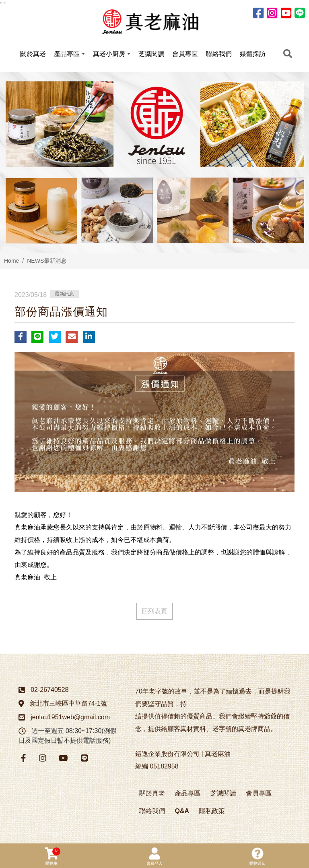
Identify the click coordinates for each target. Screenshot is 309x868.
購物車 (53, 857)
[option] (154, 164)
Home (11, 263)
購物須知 (257, 857)
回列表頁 (154, 614)
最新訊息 (64, 296)
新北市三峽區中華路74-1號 (68, 706)
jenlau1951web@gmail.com (70, 720)
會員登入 (154, 857)
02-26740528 (49, 692)
